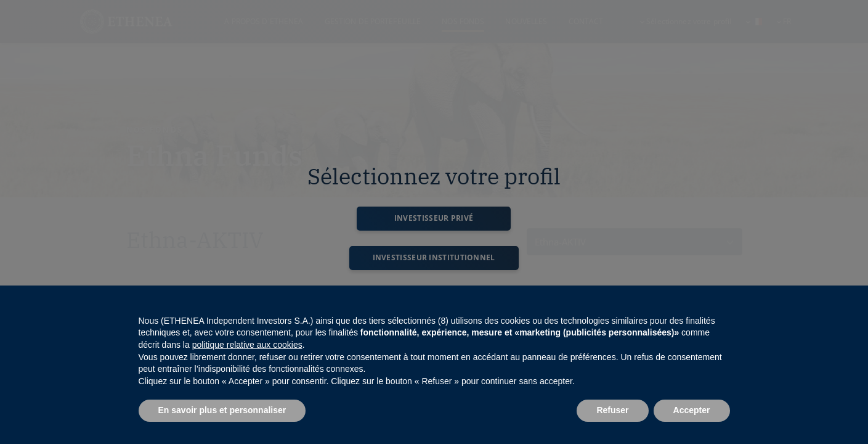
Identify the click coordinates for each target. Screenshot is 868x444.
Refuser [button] (612, 410)
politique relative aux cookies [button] (247, 345)
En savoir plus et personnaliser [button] (222, 410)
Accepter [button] (692, 410)
